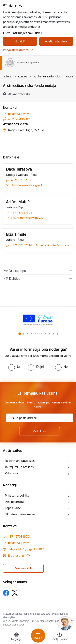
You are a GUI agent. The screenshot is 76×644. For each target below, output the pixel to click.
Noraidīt (20, 41)
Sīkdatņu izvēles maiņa (20, 514)
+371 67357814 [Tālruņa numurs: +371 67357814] (21, 245)
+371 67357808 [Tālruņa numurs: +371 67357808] (22, 180)
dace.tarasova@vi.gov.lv (27, 185)
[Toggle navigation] (38, 636)
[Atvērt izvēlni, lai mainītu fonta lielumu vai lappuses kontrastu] (60, 637)
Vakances (11, 473)
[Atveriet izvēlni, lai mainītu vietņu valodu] (16, 637)
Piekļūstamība (14, 502)
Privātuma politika (17, 495)
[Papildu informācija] (28, 556)
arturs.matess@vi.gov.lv (27, 218)
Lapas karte (13, 508)
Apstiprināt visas (56, 41)
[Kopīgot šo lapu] (38, 279)
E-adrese (15, 556)
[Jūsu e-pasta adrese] (40, 418)
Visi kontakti (23, 568)
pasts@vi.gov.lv (18, 114)
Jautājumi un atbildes (19, 467)
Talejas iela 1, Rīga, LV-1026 (27, 549)
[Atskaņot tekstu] (19, 94)
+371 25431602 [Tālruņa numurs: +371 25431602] (19, 119)
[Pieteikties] (40, 431)
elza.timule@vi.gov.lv (55, 245)
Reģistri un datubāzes (20, 461)
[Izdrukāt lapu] (38, 271)
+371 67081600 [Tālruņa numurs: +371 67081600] (19, 536)
